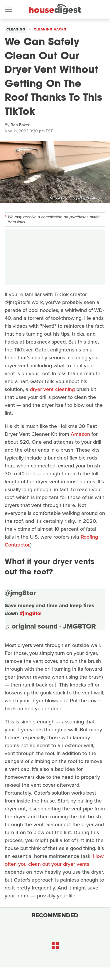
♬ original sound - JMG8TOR (50, 626)
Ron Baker (20, 125)
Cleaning (16, 29)
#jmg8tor (31, 613)
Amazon (80, 434)
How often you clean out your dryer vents (54, 860)
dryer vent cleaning (52, 389)
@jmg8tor (20, 593)
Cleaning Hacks (50, 29)
